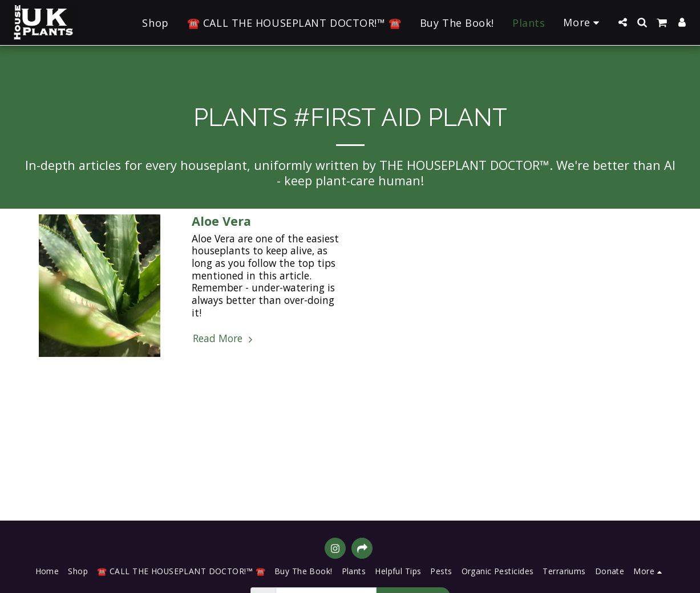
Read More (224, 339)
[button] (622, 22)
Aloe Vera (221, 221)
